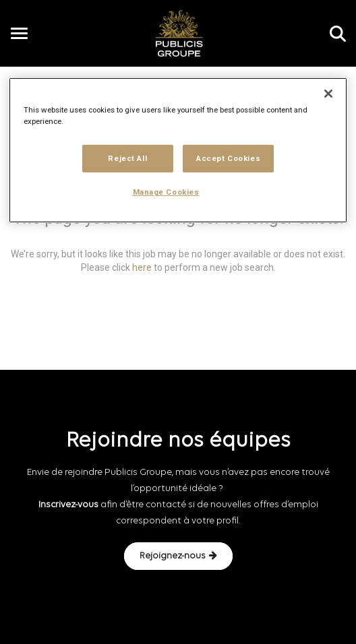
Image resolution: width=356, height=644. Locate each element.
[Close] (328, 94)
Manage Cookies (166, 192)
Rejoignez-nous (178, 556)
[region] (178, 150)
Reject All (127, 158)
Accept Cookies (228, 158)
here (142, 267)
